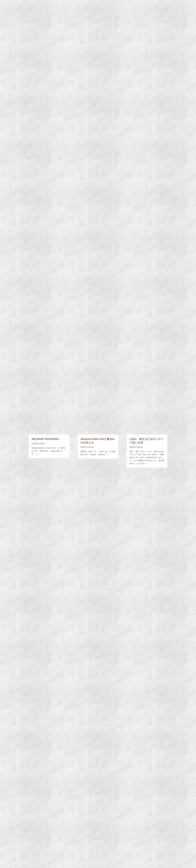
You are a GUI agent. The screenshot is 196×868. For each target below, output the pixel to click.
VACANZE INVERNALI (45, 439)
